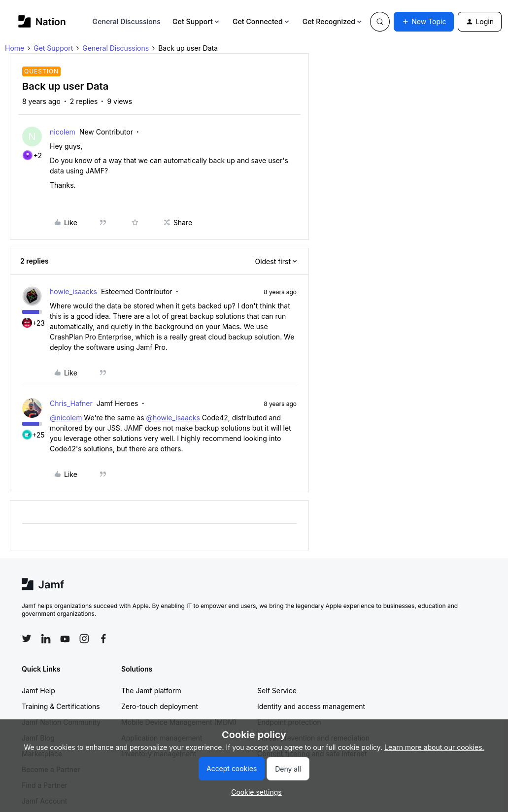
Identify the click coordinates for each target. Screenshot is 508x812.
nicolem (63, 132)
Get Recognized (333, 21)
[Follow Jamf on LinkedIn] (46, 639)
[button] (424, 22)
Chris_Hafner (71, 403)
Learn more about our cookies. (434, 747)
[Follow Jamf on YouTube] (65, 639)
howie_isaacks (73, 291)
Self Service (277, 691)
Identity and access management (311, 706)
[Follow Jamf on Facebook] (103, 639)
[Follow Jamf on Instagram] (84, 639)
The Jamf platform (151, 691)
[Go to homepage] (42, 21)
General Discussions (127, 21)
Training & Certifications (61, 706)
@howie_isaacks (173, 418)
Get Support (197, 21)
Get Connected (262, 21)
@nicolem (66, 418)
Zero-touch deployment (160, 706)
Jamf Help (38, 691)
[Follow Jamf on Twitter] (27, 639)
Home (15, 48)
